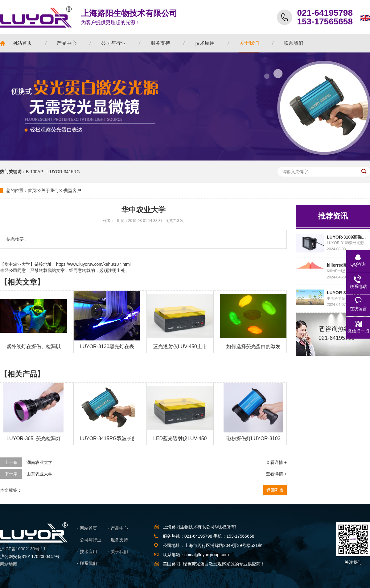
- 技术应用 (87, 552)
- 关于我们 (118, 552)
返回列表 (275, 490)
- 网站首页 (87, 528)
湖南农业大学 (39, 462)
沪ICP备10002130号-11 (23, 549)
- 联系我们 (87, 563)
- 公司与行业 (89, 540)
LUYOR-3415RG (64, 172)
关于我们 (50, 190)
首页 (32, 190)
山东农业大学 (39, 474)
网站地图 (9, 564)
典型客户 (72, 190)
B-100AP (35, 172)
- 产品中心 (118, 528)
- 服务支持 (118, 540)
